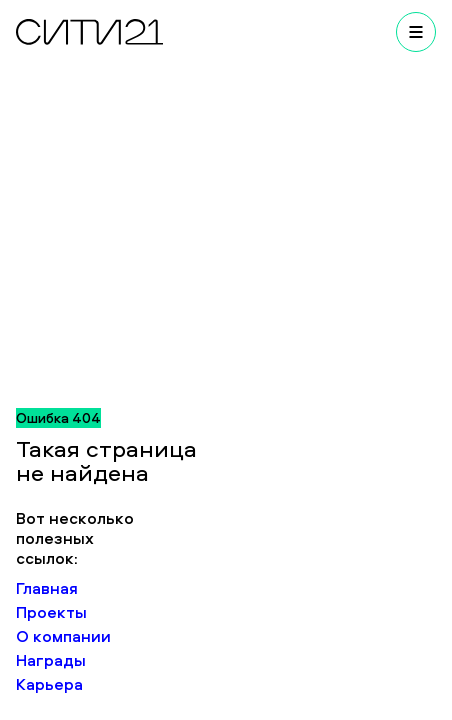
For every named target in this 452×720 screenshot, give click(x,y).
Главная (47, 588)
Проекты (51, 612)
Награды (51, 660)
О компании (63, 636)
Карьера (49, 684)
